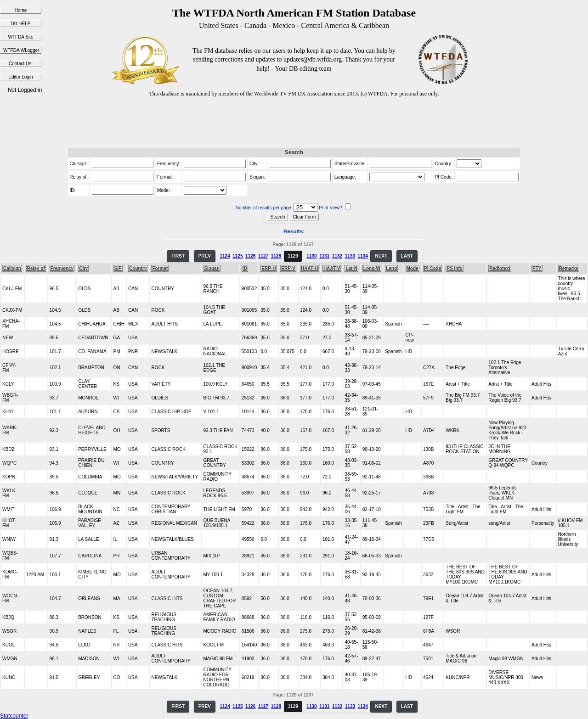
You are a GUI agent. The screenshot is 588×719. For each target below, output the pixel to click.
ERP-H (269, 268)
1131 (324, 256)
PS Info (454, 268)
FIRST (178, 256)
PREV (205, 256)
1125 (237, 256)
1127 (263, 256)
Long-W (372, 268)
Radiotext (500, 268)
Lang (391, 268)
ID (245, 268)
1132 (337, 256)
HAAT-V (332, 268)
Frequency (62, 268)
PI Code (433, 268)
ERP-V (288, 268)
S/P (118, 268)
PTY (537, 268)
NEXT (381, 256)
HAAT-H (309, 268)
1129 (293, 256)
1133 (350, 256)
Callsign (12, 268)
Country (138, 268)
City (83, 268)
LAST (407, 256)
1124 (225, 256)
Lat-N (351, 268)
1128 (276, 256)
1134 (363, 256)
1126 (250, 256)
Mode (413, 268)
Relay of (36, 268)
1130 (311, 256)
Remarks (569, 268)
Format (160, 268)
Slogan (212, 268)
